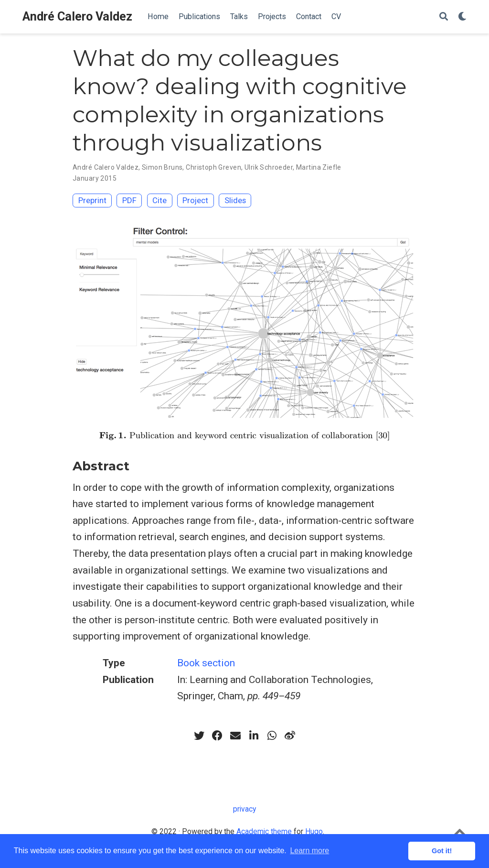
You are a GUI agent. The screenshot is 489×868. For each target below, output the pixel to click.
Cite (159, 200)
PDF (129, 200)
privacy (244, 809)
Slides (235, 200)
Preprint (92, 200)
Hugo (314, 831)
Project (195, 200)
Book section (206, 663)
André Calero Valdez (77, 16)
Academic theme (264, 831)
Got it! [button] (442, 851)
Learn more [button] (309, 851)
